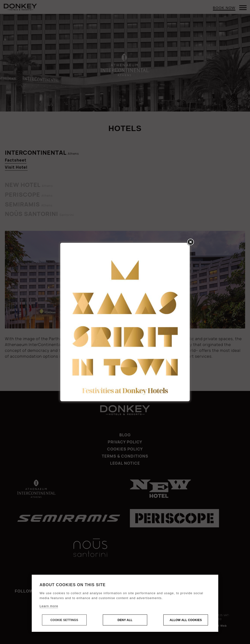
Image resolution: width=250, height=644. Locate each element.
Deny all (125, 620)
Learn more (49, 606)
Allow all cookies (186, 620)
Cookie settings (64, 620)
